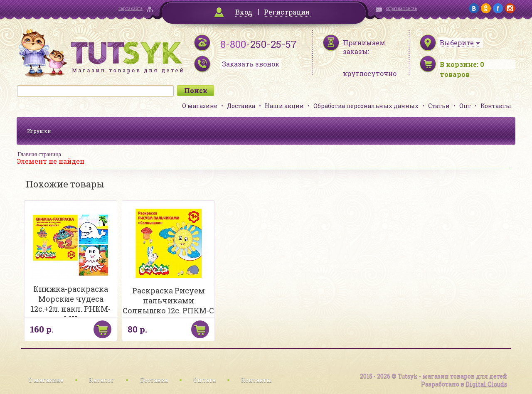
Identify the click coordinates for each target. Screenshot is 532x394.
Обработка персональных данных (366, 106)
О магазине (200, 106)
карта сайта (131, 9)
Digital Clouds (486, 384)
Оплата (204, 380)
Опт (465, 106)
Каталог (102, 380)
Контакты (496, 106)
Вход (244, 12)
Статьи (439, 106)
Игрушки (39, 131)
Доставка (241, 106)
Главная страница (39, 154)
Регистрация (287, 12)
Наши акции (284, 106)
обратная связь (401, 9)
